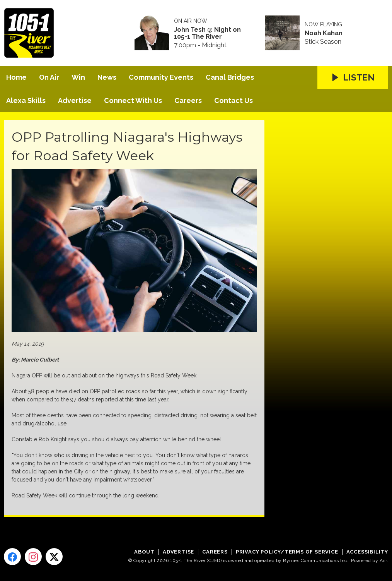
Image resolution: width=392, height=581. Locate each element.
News (107, 77)
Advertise (75, 100)
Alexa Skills (26, 100)
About (144, 552)
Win (78, 77)
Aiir (383, 560)
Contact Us (233, 100)
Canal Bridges (230, 77)
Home (16, 77)
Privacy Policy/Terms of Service (287, 552)
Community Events (161, 77)
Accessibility (367, 552)
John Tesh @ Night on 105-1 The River (207, 33)
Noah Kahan (324, 33)
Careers (188, 100)
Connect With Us (133, 100)
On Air (49, 77)
